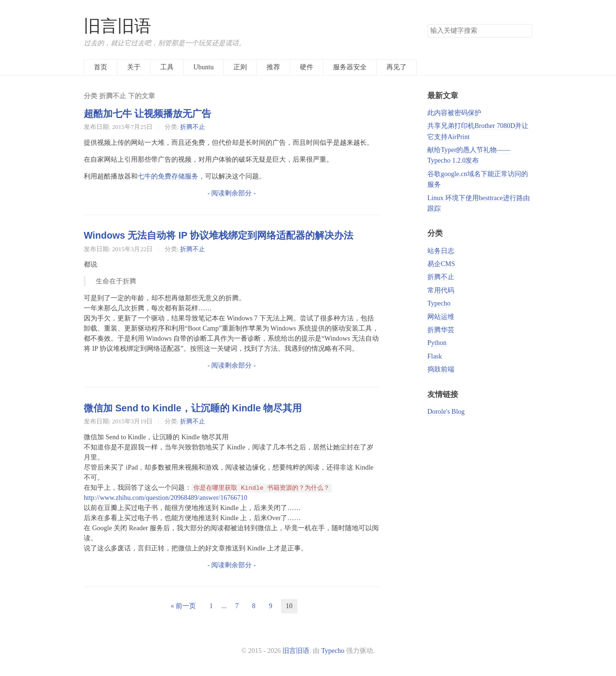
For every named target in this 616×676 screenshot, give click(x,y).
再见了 (397, 67)
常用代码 (441, 290)
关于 (134, 67)
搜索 (525, 31)
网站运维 (441, 317)
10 (289, 606)
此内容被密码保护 (454, 113)
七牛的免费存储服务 (168, 176)
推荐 (273, 67)
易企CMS (441, 264)
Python (437, 343)
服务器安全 (350, 67)
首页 (101, 67)
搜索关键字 (427, 24)
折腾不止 (192, 127)
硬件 (307, 67)
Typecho (439, 303)
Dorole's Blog (446, 412)
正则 (240, 67)
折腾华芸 (441, 330)
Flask (435, 356)
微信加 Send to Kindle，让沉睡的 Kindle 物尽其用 (193, 408)
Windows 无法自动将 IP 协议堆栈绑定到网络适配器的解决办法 (218, 235)
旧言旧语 (117, 26)
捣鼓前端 (441, 369)
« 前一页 (184, 606)
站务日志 (441, 251)
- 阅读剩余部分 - (231, 193)
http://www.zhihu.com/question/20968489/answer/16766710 (166, 498)
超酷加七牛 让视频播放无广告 (148, 114)
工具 (167, 67)
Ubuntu (204, 67)
